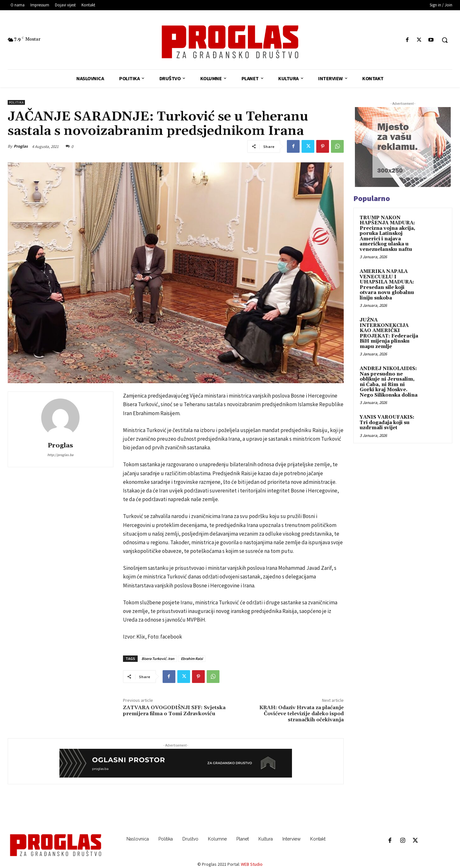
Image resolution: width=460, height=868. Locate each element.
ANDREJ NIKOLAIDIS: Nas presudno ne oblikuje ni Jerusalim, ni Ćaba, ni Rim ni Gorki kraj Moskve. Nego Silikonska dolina (389, 382)
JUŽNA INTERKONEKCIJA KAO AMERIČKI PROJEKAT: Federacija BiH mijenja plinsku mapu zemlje (389, 333)
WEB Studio (252, 864)
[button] (445, 40)
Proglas (21, 146)
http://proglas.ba (60, 455)
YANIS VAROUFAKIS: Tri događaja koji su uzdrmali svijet (387, 422)
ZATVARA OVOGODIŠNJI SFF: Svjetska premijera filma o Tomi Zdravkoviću (174, 711)
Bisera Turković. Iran (158, 659)
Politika (16, 102)
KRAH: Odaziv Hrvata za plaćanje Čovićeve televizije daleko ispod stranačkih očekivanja (302, 714)
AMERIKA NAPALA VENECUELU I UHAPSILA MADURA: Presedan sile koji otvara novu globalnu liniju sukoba (387, 285)
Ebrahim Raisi (192, 659)
